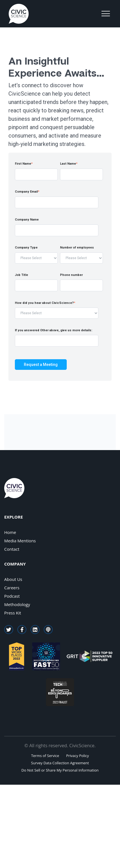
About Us (13, 579)
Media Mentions (20, 541)
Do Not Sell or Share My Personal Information (60, 770)
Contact (12, 549)
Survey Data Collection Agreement (60, 763)
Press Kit (13, 613)
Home (10, 532)
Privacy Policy (78, 756)
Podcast (12, 596)
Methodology (17, 604)
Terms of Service (45, 756)
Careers (12, 588)
